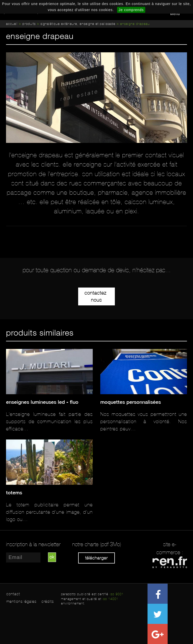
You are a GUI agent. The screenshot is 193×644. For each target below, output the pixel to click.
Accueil (12, 24)
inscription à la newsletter (33, 544)
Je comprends (131, 10)
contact (13, 594)
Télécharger (96, 558)
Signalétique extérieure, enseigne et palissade (78, 24)
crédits (48, 601)
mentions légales (21, 601)
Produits (29, 24)
